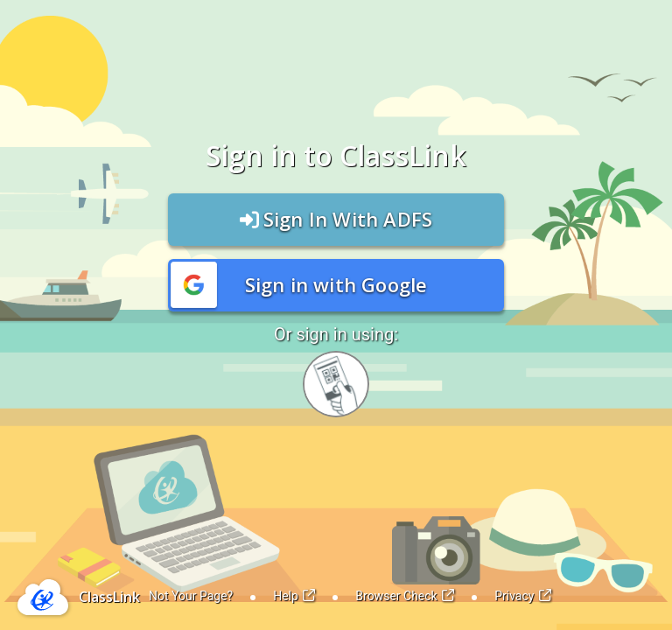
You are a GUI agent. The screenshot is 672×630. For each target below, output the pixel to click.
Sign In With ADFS (336, 219)
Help (294, 596)
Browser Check (405, 596)
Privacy (523, 596)
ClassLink (109, 597)
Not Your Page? (191, 596)
